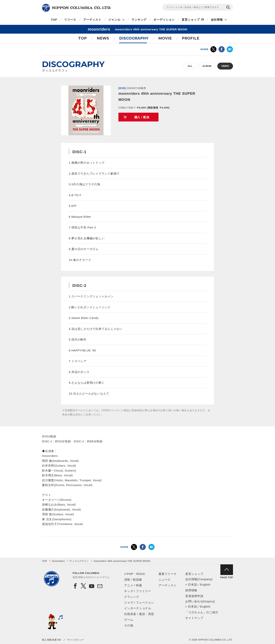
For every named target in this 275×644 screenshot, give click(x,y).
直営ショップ (191, 20)
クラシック (132, 597)
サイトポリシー (76, 640)
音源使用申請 (194, 596)
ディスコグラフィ (79, 561)
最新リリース (168, 574)
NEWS (103, 38)
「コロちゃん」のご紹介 (202, 612)
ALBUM (207, 66)
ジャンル (114, 20)
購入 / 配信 (142, 117)
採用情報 (191, 590)
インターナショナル (138, 608)
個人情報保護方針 (52, 640)
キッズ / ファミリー (138, 591)
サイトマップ (194, 618)
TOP (54, 20)
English (205, 585)
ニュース (165, 580)
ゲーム (129, 620)
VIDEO (225, 66)
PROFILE (190, 38)
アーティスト (92, 20)
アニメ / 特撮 (133, 585)
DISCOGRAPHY (134, 38)
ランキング (139, 20)
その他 (129, 625)
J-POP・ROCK (135, 574)
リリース (70, 20)
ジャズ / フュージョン (139, 602)
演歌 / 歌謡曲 (133, 580)
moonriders (58, 561)
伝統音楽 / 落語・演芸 (139, 614)
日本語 (192, 585)
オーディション (164, 20)
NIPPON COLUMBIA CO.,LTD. (76, 8)
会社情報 (217, 20)
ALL (190, 66)
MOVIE (165, 38)
